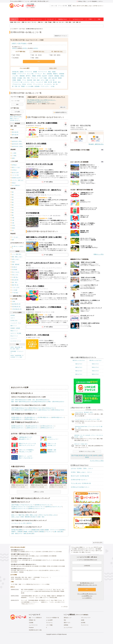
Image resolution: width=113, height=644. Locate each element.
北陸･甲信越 (75, 455)
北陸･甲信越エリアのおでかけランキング (23, 505)
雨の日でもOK (80, 6)
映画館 (60, 78)
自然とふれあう (16, 517)
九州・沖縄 (75, 22)
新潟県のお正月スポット (18, 426)
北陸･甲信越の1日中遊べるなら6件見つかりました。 (42, 100)
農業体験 (22, 76)
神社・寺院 (26, 78)
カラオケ (30, 84)
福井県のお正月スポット (18, 428)
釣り (44, 74)
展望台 (62, 76)
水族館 (54, 72)
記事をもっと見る (39, 492)
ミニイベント (14, 338)
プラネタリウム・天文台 (19, 84)
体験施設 (57, 76)
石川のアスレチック (47, 560)
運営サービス (67, 623)
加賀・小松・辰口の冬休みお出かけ (38, 400)
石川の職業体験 (53, 556)
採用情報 (66, 625)
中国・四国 (68, 22)
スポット (14, 19)
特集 (99, 19)
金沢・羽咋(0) (16, 55)
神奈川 (29, 22)
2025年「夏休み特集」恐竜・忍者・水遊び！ (16, 348)
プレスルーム (49, 623)
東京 (26, 22)
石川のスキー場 (24, 570)
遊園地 (22, 72)
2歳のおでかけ (79, 364)
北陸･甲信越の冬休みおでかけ (20, 408)
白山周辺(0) (15, 58)
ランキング (50, 19)
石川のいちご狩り (54, 570)
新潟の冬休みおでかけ (35, 408)
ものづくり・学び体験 (16, 333)
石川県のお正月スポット (47, 426)
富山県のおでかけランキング (19, 507)
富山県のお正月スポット (33, 426)
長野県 (87, 457)
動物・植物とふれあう (32, 515)
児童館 (14, 80)
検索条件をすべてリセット (61, 36)
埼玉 (35, 22)
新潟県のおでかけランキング (43, 505)
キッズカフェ (48, 84)
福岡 (80, 22)
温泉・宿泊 (41, 517)
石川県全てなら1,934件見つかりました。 (38, 102)
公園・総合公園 (52, 78)
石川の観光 (59, 552)
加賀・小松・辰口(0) (36, 55)
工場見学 (51, 76)
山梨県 (100, 455)
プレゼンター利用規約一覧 (52, 618)
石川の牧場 (45, 552)
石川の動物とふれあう (34, 556)
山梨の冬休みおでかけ (44, 410)
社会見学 (44, 76)
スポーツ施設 (43, 78)
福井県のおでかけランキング (54, 507)
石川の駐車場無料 (37, 560)
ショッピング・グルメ (16, 323)
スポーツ (13, 318)
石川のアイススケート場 (35, 570)
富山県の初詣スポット (31, 417)
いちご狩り (15, 76)
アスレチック (35, 78)
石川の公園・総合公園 (59, 560)
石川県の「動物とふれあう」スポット (81, 472)
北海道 (19, 22)
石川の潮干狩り (45, 570)
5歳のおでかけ (95, 367)
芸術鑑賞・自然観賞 (15, 328)
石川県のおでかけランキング (37, 507)
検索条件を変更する (60, 112)
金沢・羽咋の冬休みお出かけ (19, 400)
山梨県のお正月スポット (33, 428)
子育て (90, 19)
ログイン (101, 1)
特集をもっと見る (99, 254)
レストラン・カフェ (29, 82)
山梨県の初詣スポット (18, 419)
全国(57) (14, 43)
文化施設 (20, 78)
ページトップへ (98, 543)
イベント (23, 19)
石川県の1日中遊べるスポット (79, 480)
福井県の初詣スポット (58, 417)
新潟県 (81, 455)
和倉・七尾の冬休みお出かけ (56, 402)
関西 (54, 22)
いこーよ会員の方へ (87, 598)
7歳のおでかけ (95, 371)
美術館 (14, 78)
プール (24, 80)
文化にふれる (53, 515)
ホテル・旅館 (44, 80)
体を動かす (34, 517)
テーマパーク (28, 72)
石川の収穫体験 (44, 556)
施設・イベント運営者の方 (35, 618)
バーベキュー (38, 74)
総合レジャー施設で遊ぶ (18, 515)
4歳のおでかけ (79, 367)
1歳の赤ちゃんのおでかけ (95, 360)
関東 (23, 22)
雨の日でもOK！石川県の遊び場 (80, 476)
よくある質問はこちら (87, 596)
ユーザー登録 (14, 584)
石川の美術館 (54, 566)
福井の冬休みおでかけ (31, 410)
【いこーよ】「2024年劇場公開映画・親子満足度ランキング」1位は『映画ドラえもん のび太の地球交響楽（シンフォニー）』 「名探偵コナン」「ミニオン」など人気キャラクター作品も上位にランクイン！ (43, 602)
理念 (65, 620)
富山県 (86, 455)
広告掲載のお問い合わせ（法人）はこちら (87, 585)
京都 (60, 22)
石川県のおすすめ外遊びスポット (80, 487)
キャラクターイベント (16, 341)
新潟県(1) (25, 48)
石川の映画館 (35, 566)
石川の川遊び (14, 562)
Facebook (31, 628)
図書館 (19, 80)
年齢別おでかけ (63, 19)
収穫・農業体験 (25, 517)
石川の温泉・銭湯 (15, 570)
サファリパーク (43, 72)
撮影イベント (14, 326)
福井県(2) (36, 48)
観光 (59, 82)
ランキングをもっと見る (97, 461)
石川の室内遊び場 (27, 566)
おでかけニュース (78, 19)
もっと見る (64, 607)
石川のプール (52, 552)
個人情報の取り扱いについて (87, 583)
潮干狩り (28, 76)
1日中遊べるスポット (98, 6)
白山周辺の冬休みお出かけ (40, 402)
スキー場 (52, 80)
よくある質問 (49, 620)
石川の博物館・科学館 (45, 566)
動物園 (35, 72)
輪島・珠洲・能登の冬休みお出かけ (21, 402)
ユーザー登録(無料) (92, 1)
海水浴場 (30, 80)
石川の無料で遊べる (27, 560)
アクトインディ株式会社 (82, 615)
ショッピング (39, 82)
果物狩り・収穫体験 (59, 74)
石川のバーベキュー (30, 552)
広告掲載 (31, 623)
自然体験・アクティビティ (42, 86)
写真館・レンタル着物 (27, 86)
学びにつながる (44, 515)
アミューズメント (38, 84)
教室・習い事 (48, 82)
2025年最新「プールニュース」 (17, 352)
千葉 (32, 22)
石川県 (90, 455)
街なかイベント (14, 336)
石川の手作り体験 (24, 556)
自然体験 (13, 315)
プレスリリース (85, 625)
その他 (52, 86)
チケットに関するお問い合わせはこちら (87, 594)
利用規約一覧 (32, 620)
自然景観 (49, 74)
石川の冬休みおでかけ (18, 410)
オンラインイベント (36, 19)
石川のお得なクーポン (16, 560)
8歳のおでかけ (79, 374)
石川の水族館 (62, 566)
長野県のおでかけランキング (37, 508)
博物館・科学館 (36, 76)
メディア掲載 (49, 625)
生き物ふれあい (14, 320)
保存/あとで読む (81, 1)
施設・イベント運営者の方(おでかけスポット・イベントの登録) (34, 584)
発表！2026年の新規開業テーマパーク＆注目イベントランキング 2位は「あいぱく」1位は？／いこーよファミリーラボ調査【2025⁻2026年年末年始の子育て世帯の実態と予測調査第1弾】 (43, 591)
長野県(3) (14, 48)
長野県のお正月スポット (47, 428)
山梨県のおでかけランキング (19, 508)
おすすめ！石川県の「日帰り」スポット (82, 468)
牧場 (49, 72)
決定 (39, 62)
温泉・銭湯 (36, 80)
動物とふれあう (89, 6)
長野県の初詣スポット (31, 419)
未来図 (83, 620)
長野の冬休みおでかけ (58, 410)
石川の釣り (39, 552)
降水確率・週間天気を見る (96, 144)
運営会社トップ (68, 618)
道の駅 (55, 82)
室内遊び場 (15, 72)
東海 (39, 22)
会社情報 (83, 623)
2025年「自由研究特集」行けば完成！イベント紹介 (17, 356)
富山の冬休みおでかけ (49, 408)
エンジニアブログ (68, 628)
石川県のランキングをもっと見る (87, 451)
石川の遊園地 (14, 552)
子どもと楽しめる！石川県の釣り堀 (81, 483)
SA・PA (55, 84)
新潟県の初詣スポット (18, 417)
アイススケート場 (17, 82)
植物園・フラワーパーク (19, 74)
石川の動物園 (21, 552)
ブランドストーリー (86, 618)
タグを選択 (17, 112)
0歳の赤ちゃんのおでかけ (79, 360)
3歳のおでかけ (95, 364)
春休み (74, 6)
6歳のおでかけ (79, 371)
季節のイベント (14, 331)
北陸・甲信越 (48, 22)
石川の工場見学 (15, 556)
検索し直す (63, 107)
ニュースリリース (33, 625)
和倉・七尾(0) (34, 58)
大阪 (57, 22)
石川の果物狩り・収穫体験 (17, 572)
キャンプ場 (30, 74)
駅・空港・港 (16, 86)
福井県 (95, 455)
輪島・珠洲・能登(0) (55, 55)
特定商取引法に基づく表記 (35, 630)
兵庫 (63, 22)
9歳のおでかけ (95, 374)
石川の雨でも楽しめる (16, 566)
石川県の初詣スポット (44, 417)
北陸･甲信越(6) (22, 43)
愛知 (42, 22)
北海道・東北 (13, 22)
